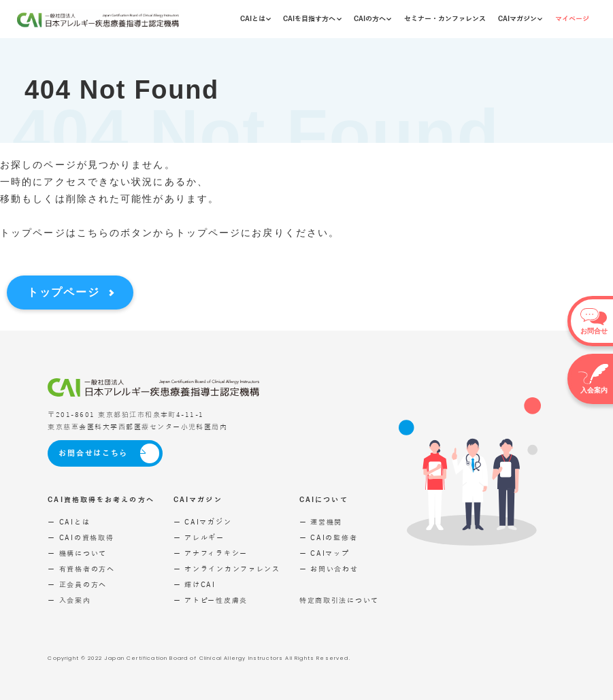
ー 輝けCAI (195, 585)
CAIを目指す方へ (312, 19)
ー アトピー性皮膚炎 (211, 600)
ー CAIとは (69, 522)
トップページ (63, 292)
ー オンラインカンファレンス (227, 569)
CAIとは (255, 19)
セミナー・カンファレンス (445, 19)
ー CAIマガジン (202, 522)
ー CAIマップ (325, 553)
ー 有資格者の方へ (81, 569)
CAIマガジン (520, 19)
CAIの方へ (372, 19)
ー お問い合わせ (329, 569)
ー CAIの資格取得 (81, 538)
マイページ (572, 19)
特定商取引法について (339, 600)
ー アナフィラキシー (211, 553)
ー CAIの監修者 (328, 538)
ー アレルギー (199, 538)
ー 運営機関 (321, 522)
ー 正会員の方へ (77, 585)
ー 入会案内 (69, 600)
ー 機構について (77, 553)
